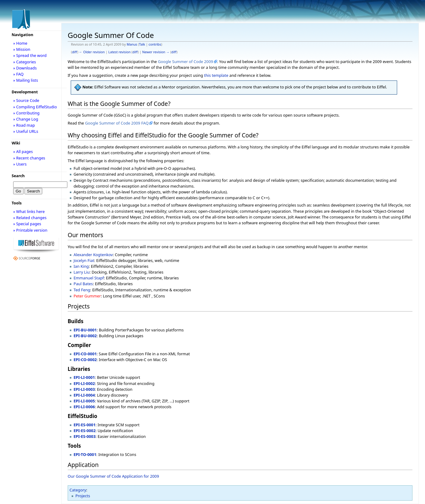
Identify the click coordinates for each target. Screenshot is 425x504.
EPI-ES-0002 (85, 431)
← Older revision (92, 52)
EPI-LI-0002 (84, 383)
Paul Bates (83, 284)
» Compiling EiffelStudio (35, 107)
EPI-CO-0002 (85, 360)
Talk (142, 44)
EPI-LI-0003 (84, 389)
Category (78, 490)
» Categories (25, 62)
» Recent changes (29, 158)
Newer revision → (156, 52)
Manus (132, 44)
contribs (155, 44)
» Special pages (27, 224)
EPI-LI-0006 (84, 407)
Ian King (81, 266)
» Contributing (26, 113)
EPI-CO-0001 (85, 354)
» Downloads (25, 68)
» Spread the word (30, 55)
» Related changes (30, 218)
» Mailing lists (26, 80)
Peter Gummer (87, 296)
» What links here (29, 211)
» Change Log (26, 119)
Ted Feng (82, 290)
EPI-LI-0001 (84, 377)
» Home (20, 43)
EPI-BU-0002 (85, 336)
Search (18, 176)
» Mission (22, 49)
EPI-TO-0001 (85, 454)
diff (75, 52)
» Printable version (30, 230)
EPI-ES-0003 (85, 436)
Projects (83, 496)
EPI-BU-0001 (85, 330)
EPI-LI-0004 (84, 395)
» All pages (23, 151)
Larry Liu (81, 272)
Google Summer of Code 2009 (186, 62)
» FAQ (18, 74)
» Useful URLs (26, 131)
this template (216, 75)
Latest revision (120, 52)
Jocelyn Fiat (84, 260)
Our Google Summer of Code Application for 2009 (113, 476)
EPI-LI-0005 (84, 401)
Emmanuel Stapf (89, 278)
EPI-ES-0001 (85, 425)
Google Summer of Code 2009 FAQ (117, 123)
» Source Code (26, 100)
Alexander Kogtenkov (93, 255)
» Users (20, 164)
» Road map (24, 125)
